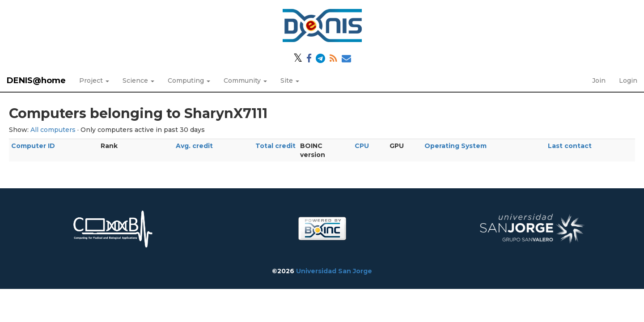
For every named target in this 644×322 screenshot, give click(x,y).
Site (290, 80)
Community (245, 80)
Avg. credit (194, 146)
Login (628, 80)
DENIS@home (36, 80)
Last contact (570, 146)
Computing (189, 80)
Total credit (275, 146)
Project (94, 80)
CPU (362, 146)
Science (138, 80)
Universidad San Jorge (334, 271)
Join (599, 80)
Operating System (455, 146)
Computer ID (33, 146)
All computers (53, 130)
